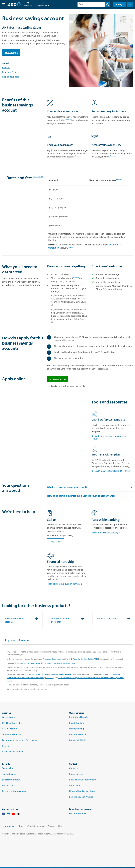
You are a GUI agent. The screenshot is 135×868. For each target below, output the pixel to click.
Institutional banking (79, 717)
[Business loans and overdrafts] (67, 620)
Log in (120, 4)
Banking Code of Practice (81, 797)
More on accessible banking (106, 532)
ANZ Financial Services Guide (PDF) (83, 659)
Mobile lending (77, 729)
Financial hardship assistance (83, 791)
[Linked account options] (64, 44)
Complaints (75, 785)
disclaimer (68, 120)
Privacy (21, 826)
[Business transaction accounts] (21, 620)
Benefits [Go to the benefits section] (6, 67)
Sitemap (52, 826)
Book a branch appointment (83, 780)
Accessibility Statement (13, 752)
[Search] (94, 4)
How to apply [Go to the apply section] (11, 52)
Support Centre (43, 4)
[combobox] (94, 4)
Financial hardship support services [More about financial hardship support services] (65, 584)
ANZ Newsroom (10, 729)
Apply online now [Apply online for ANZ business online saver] (58, 379)
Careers (6, 746)
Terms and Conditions (52, 659)
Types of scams (9, 774)
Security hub (8, 768)
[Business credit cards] (114, 619)
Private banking (77, 723)
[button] (3, 4)
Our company (9, 717)
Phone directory (77, 774)
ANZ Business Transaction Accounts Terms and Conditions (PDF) (49, 663)
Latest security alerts (12, 780)
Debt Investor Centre (12, 723)
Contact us (74, 768)
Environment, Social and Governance (20, 740)
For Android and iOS (79, 813)
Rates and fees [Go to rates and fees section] (9, 72)
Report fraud (8, 785)
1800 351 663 (55, 542)
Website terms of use (36, 826)
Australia (10, 826)
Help (60, 826)
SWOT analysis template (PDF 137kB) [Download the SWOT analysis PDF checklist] (111, 471)
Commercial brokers (79, 740)
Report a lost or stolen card (15, 791)
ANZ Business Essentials (62, 675)
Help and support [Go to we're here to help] (10, 77)
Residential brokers (78, 734)
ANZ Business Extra (40, 675)
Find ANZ (28, 4)
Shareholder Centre (11, 734)
